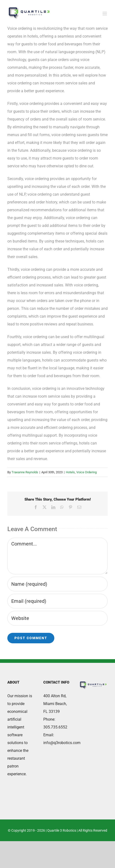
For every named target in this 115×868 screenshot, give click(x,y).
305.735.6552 (55, 727)
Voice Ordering (86, 472)
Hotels (70, 472)
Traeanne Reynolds (25, 472)
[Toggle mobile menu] (105, 14)
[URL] (57, 618)
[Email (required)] (57, 601)
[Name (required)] (57, 584)
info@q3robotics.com (62, 743)
